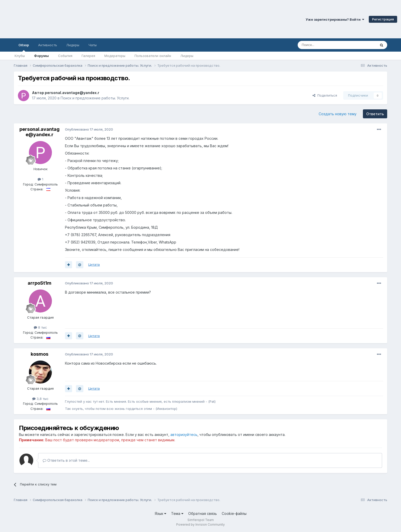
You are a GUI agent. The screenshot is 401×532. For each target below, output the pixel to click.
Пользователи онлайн (153, 56)
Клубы (20, 56)
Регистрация (383, 19)
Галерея (88, 56)
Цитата (94, 264)
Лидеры (187, 56)
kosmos (40, 354)
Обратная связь (203, 513)
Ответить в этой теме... (66, 460)
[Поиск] (325, 45)
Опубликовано (89, 129)
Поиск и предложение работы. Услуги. (95, 98)
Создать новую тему (338, 114)
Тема (177, 513)
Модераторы (115, 56)
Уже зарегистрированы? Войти (335, 19)
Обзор (24, 47)
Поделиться (325, 95)
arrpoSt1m (40, 283)
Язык (160, 513)
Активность (48, 45)
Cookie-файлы (234, 513)
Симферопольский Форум (70, 19)
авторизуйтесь (184, 435)
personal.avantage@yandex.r (72, 93)
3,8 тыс (40, 399)
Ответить (375, 114)
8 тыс (40, 327)
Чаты (93, 45)
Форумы (41, 56)
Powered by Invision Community (201, 524)
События (65, 56)
